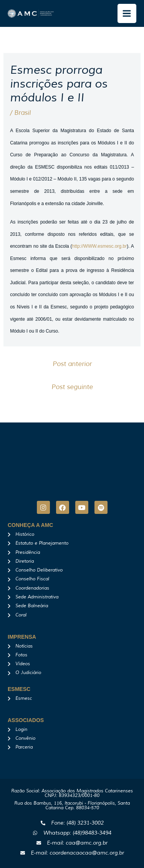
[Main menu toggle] (127, 13)
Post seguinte (72, 387)
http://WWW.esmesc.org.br (100, 246)
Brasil (22, 113)
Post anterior (72, 364)
